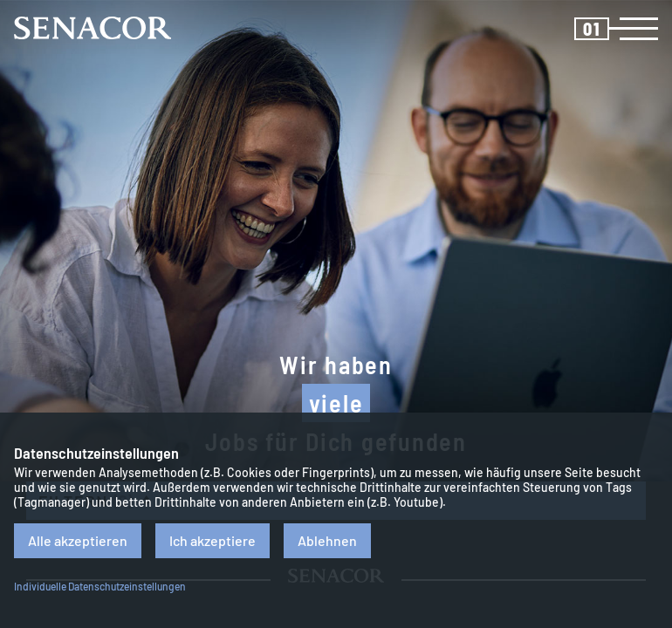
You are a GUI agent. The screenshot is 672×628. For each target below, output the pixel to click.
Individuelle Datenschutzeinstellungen (100, 586)
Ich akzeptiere (213, 540)
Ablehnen (327, 540)
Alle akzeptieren (78, 540)
